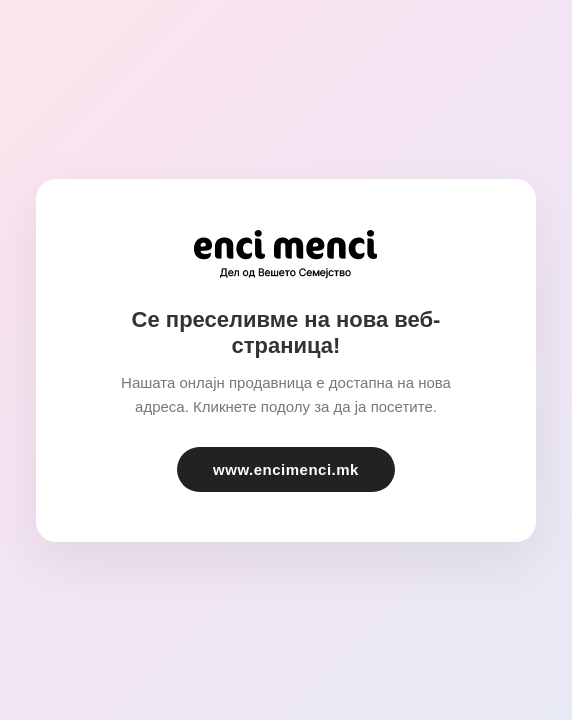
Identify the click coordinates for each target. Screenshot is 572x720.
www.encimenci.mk (286, 469)
